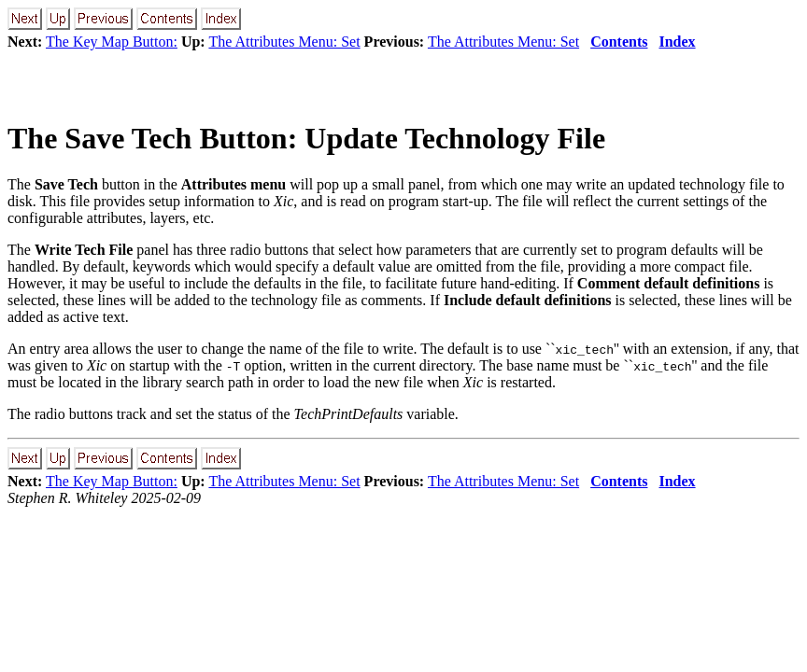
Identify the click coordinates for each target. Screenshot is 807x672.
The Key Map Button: (112, 42)
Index (677, 42)
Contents (619, 42)
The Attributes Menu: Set (284, 42)
